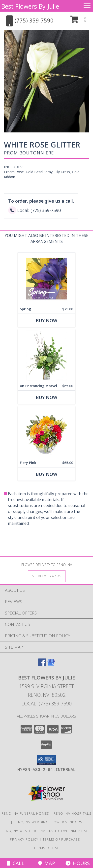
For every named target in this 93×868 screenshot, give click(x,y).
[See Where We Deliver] (47, 576)
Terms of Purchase (61, 839)
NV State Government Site (66, 831)
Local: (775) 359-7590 (47, 704)
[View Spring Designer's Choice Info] (46, 279)
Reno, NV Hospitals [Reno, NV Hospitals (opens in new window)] (73, 813)
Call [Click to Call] (16, 863)
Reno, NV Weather (19, 831)
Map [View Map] (47, 863)
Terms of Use (47, 848)
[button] (78, 21)
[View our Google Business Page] (51, 665)
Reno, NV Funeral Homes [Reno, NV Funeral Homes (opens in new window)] (25, 813)
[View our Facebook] (42, 665)
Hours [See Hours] (78, 863)
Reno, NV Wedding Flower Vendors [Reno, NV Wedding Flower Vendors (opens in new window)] (48, 822)
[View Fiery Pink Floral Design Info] (46, 432)
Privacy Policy (24, 839)
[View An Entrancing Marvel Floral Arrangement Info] (46, 355)
